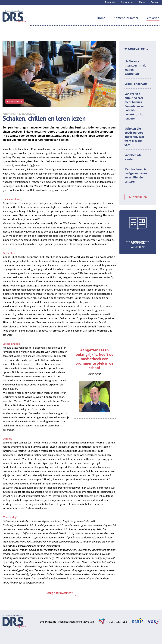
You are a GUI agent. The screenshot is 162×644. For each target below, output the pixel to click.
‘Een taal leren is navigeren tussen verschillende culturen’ (136, 175)
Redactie (110, 3)
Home (101, 18)
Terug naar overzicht (59, 592)
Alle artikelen (138, 197)
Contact (155, 3)
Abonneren (127, 3)
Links (142, 3)
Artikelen (153, 18)
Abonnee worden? (138, 244)
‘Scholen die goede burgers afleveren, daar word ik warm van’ (134, 136)
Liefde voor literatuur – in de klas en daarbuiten (135, 67)
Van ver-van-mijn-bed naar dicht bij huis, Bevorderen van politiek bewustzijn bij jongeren (135, 106)
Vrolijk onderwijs (136, 83)
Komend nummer (126, 18)
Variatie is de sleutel (133, 157)
